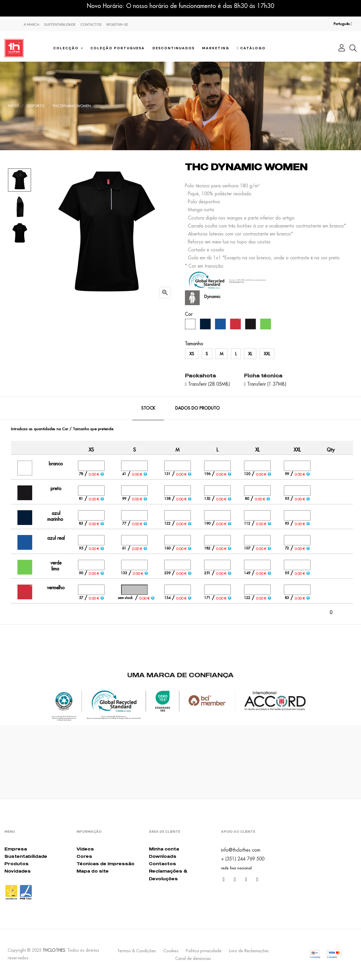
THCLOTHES (54, 950)
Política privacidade (204, 951)
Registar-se (117, 24)
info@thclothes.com (241, 850)
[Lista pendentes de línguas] (343, 24)
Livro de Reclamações (249, 951)
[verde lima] (266, 325)
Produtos (17, 864)
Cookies (171, 951)
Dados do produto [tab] (197, 408)
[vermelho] (236, 325)
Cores (84, 856)
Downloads (163, 856)
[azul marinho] (206, 325)
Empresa (16, 849)
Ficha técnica (263, 376)
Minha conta (164, 849)
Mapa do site (93, 871)
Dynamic (212, 296)
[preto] (251, 325)
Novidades (18, 871)
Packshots (200, 376)
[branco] (191, 325)
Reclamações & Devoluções (168, 875)
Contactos (91, 24)
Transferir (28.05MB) (208, 384)
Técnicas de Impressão (105, 864)
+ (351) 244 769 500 (243, 859)
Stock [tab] (148, 408)
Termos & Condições (137, 951)
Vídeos (85, 849)
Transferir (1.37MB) (266, 384)
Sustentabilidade (60, 24)
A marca (31, 24)
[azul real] (221, 325)
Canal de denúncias (193, 958)
